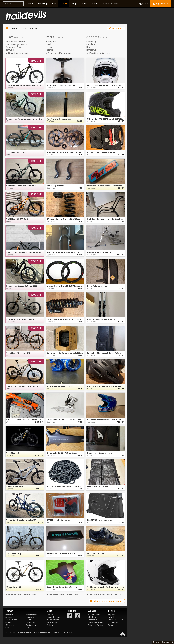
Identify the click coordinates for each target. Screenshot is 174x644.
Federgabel (51, 41)
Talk (54, 3)
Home (31, 3)
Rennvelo (10, 50)
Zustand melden (54, 617)
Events (95, 3)
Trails (28, 628)
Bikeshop (92, 617)
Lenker (49, 47)
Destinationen (32, 625)
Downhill (9, 615)
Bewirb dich (113, 625)
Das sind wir (113, 622)
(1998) (62, 594)
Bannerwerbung (95, 615)
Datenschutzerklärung (62, 632)
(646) (104, 594)
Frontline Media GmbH (21, 632)
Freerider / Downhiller (15, 41)
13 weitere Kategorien (18, 53)
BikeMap (43, 3)
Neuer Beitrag (52, 622)
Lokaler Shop (32, 622)
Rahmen (50, 50)
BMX (7, 628)
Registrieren (161, 4)
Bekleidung (91, 41)
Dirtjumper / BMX (13, 47)
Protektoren (92, 44)
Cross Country (11, 620)
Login (144, 3)
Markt (64, 3)
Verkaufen (116, 29)
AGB (36, 632)
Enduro (9, 622)
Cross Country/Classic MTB (18, 44)
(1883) (22, 594)
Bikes (85, 3)
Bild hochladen (53, 620)
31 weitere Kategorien (58, 53)
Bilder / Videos (110, 3)
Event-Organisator (95, 622)
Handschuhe (92, 50)
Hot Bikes (30, 617)
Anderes (34, 29)
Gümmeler (10, 625)
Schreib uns (113, 617)
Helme (89, 47)
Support (112, 615)
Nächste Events (32, 615)
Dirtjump (9, 617)
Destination (93, 620)
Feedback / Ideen (116, 620)
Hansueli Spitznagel (161, 642)
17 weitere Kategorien (99, 53)
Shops (74, 3)
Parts (24, 29)
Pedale (49, 44)
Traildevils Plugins (95, 625)
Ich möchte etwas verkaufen (107, 601)
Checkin (50, 615)
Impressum (45, 632)
